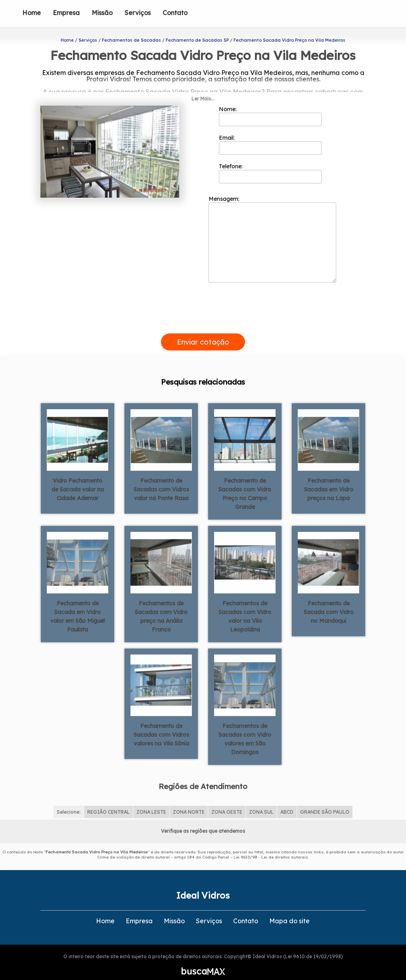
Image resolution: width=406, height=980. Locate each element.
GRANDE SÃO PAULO (325, 802)
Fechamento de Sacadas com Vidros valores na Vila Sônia (161, 725)
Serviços (138, 13)
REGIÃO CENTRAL (108, 802)
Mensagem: (272, 229)
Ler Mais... (203, 89)
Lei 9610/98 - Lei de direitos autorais (271, 848)
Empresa (66, 13)
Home (32, 13)
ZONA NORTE (189, 802)
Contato (175, 13)
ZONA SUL (261, 802)
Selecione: (69, 802)
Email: (270, 135)
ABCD (287, 802)
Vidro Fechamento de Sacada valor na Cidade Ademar (78, 479)
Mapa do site (289, 911)
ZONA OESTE (227, 802)
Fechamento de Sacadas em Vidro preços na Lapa (329, 479)
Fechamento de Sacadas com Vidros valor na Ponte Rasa (161, 479)
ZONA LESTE (151, 802)
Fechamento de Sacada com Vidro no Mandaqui (329, 602)
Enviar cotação (203, 332)
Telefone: (270, 163)
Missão (102, 13)
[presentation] (203, 314)
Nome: (270, 106)
